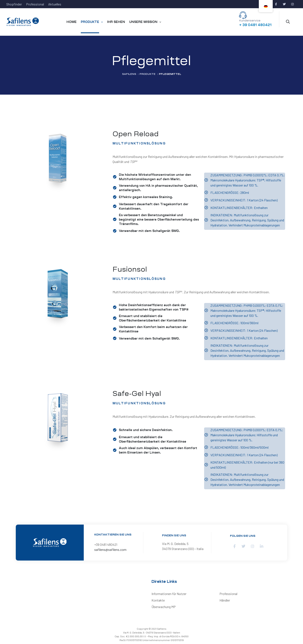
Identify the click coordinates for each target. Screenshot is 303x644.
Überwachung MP (164, 607)
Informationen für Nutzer (169, 594)
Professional (228, 594)
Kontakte (158, 600)
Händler (225, 600)
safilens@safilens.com (110, 549)
